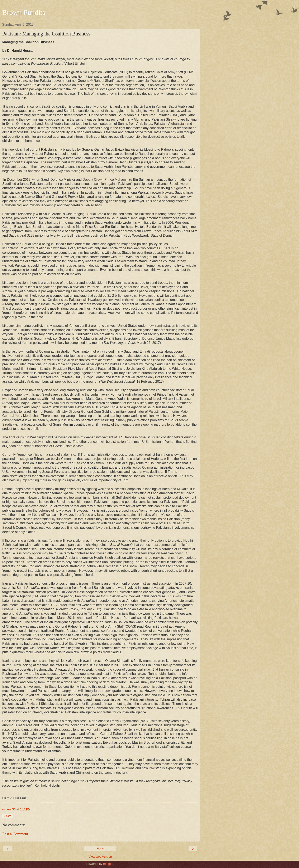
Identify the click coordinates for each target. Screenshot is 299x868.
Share (8, 816)
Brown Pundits (24, 12)
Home (100, 849)
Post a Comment (15, 834)
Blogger (108, 864)
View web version (100, 857)
